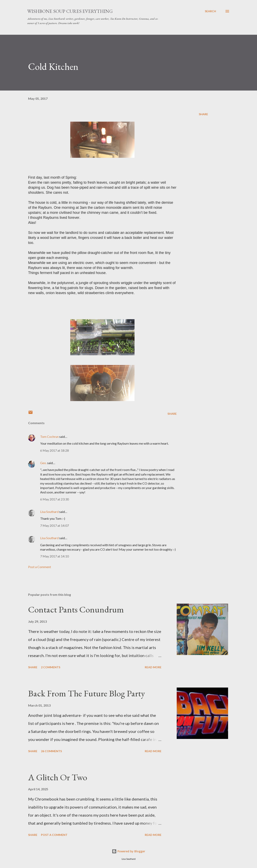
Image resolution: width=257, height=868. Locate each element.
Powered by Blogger (128, 851)
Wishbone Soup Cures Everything (70, 11)
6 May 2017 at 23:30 (55, 499)
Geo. (43, 463)
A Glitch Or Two (58, 777)
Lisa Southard (49, 512)
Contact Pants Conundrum (76, 609)
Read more (153, 667)
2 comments (51, 667)
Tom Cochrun (49, 437)
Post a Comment (40, 567)
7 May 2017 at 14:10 (55, 556)
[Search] (210, 11)
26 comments (51, 751)
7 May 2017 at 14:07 (55, 525)
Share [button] (203, 114)
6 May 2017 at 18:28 (55, 450)
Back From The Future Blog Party (87, 693)
